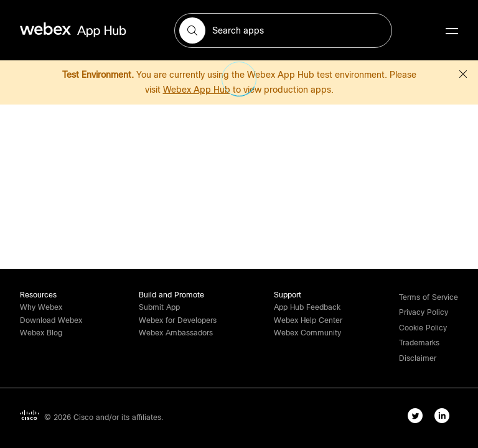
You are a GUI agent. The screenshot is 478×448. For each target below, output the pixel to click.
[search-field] (283, 30)
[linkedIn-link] (445, 418)
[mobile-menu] (452, 32)
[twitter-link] (418, 418)
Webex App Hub (197, 90)
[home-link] (97, 30)
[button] (192, 30)
